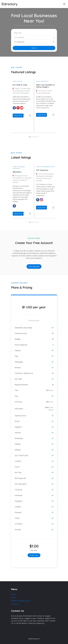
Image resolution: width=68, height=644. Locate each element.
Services (20, 81)
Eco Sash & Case (20, 85)
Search (34, 48)
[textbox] (34, 37)
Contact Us (15, 604)
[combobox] (34, 37)
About (13, 598)
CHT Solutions (42, 170)
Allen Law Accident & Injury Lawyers (45, 86)
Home (13, 594)
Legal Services (45, 81)
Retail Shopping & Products (48, 167)
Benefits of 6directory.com (21, 601)
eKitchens (17, 172)
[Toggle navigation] (64, 4)
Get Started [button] (34, 266)
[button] (30, 137)
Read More (18, 116)
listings (15, 81)
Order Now (34, 555)
